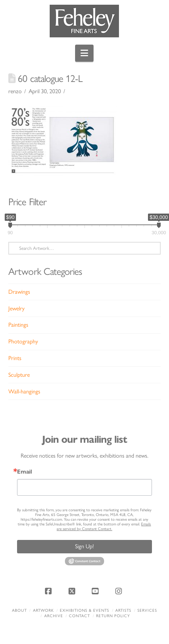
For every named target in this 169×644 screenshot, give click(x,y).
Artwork (44, 610)
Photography (23, 341)
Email (24, 472)
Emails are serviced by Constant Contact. (104, 527)
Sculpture (19, 375)
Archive (54, 616)
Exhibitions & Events (84, 610)
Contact (79, 616)
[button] (84, 53)
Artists (123, 610)
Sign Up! (84, 546)
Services (147, 610)
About (19, 610)
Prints (15, 358)
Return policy (113, 616)
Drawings (19, 292)
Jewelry (17, 308)
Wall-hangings (24, 391)
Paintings (18, 325)
